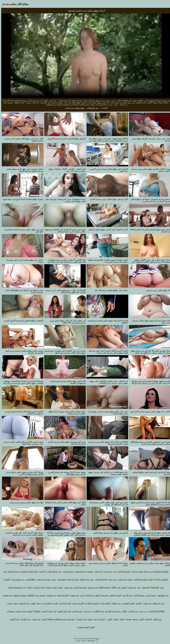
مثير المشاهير (92, 108)
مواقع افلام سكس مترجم (14, 4)
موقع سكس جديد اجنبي (74, 108)
